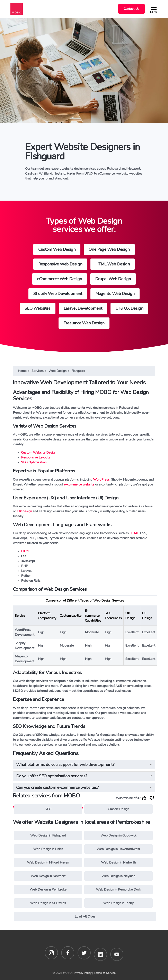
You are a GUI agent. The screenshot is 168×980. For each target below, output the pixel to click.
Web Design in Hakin (48, 849)
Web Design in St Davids (48, 903)
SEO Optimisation (34, 462)
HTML (134, 533)
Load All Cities (85, 917)
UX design (25, 511)
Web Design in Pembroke (48, 890)
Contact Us (131, 9)
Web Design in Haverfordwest (118, 849)
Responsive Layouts (36, 457)
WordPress (101, 480)
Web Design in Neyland (118, 876)
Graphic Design (118, 809)
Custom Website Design (39, 453)
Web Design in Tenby (118, 903)
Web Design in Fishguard (48, 835)
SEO (48, 809)
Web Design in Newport (48, 876)
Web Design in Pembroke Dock (118, 890)
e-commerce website (79, 484)
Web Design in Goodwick (118, 835)
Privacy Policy (83, 973)
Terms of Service (105, 973)
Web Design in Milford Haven (48, 863)
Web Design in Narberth (118, 863)
